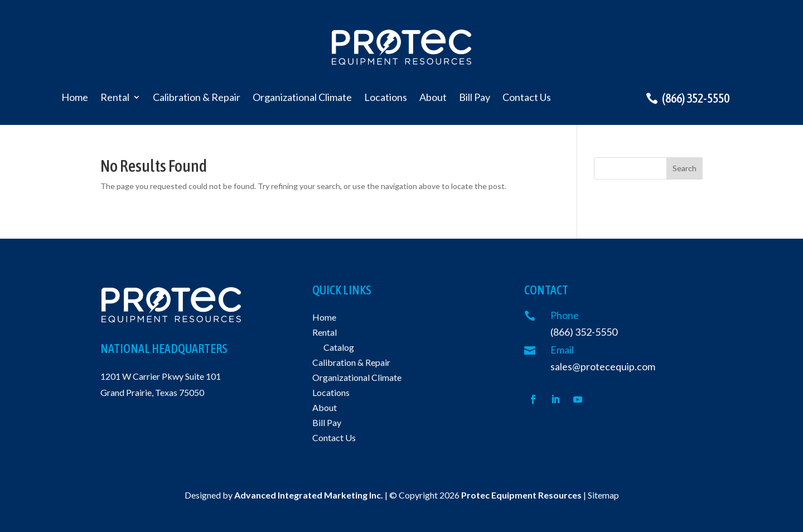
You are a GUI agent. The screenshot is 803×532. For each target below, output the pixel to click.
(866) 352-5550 (696, 98)
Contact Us (527, 98)
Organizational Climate (302, 98)
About (433, 98)
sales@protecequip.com (603, 366)
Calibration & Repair (197, 98)
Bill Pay (475, 98)
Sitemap (603, 495)
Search (685, 168)
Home (75, 98)
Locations (386, 98)
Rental (115, 98)
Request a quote (706, 45)
